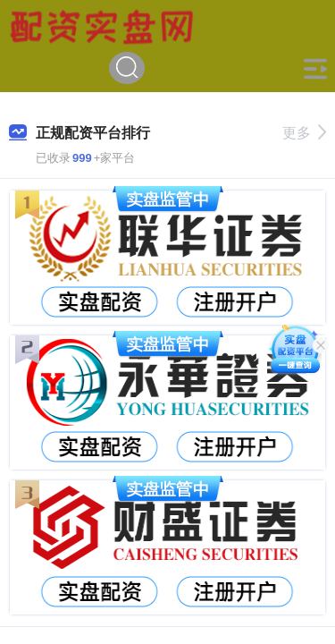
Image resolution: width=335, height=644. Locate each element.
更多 (304, 133)
